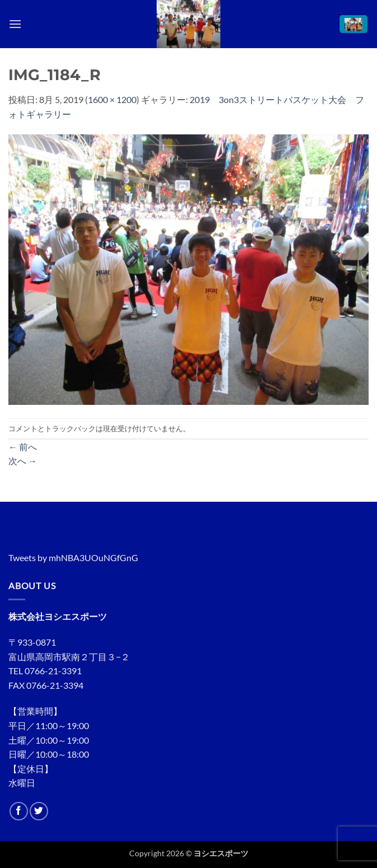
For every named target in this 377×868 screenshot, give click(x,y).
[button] (15, 24)
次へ (23, 461)
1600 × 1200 (112, 99)
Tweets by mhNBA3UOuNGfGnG (73, 557)
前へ (23, 447)
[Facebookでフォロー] (19, 811)
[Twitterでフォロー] (39, 811)
